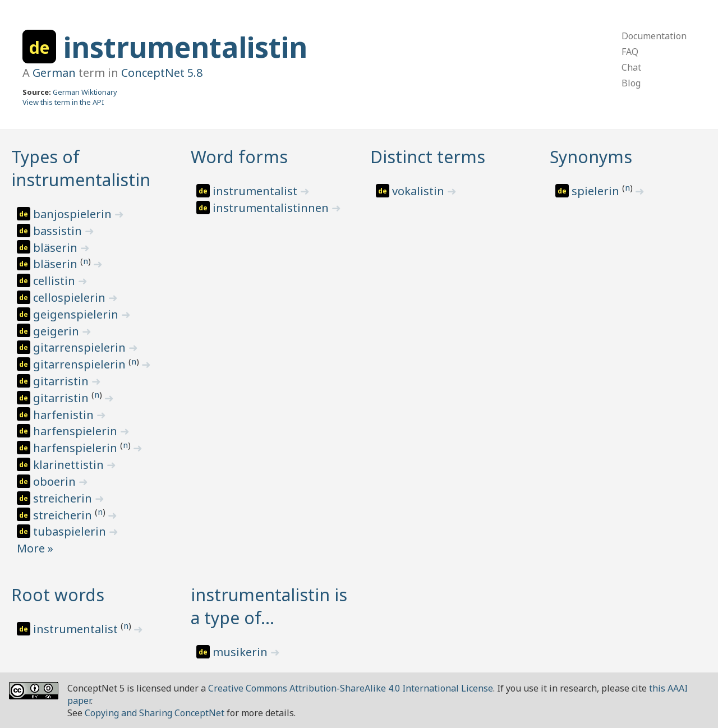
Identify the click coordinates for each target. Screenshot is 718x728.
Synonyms (591, 157)
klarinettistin (70, 465)
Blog (631, 83)
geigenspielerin (77, 314)
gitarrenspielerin (81, 347)
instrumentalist (256, 191)
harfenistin (65, 415)
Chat (631, 67)
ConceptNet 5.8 (162, 73)
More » (35, 548)
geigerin (57, 331)
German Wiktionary (85, 92)
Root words (58, 595)
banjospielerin (74, 214)
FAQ (630, 52)
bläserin (57, 248)
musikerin (241, 652)
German (54, 73)
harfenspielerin (77, 431)
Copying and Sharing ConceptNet (155, 713)
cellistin (56, 281)
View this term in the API (63, 102)
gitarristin (62, 381)
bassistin (59, 231)
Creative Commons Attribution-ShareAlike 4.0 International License (351, 688)
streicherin (64, 498)
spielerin (597, 191)
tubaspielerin (71, 531)
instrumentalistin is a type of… (269, 606)
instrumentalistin (185, 47)
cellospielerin (71, 298)
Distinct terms (428, 157)
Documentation (654, 36)
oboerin (56, 482)
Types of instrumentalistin (81, 168)
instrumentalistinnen (272, 208)
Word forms (239, 157)
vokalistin (420, 191)
